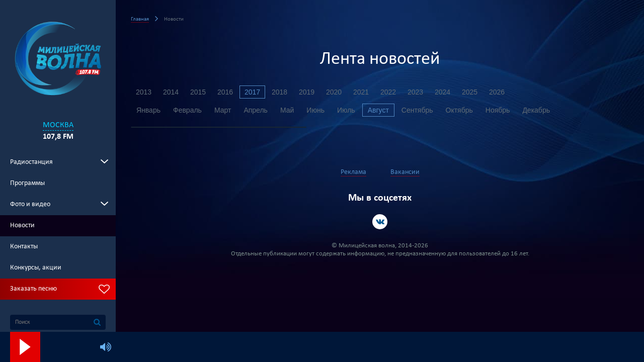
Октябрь (459, 110)
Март (223, 110)
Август (378, 110)
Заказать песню (33, 289)
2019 (307, 92)
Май (287, 110)
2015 (198, 92)
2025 (470, 92)
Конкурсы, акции (36, 268)
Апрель (256, 110)
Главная (140, 19)
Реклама (353, 172)
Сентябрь (417, 110)
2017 (252, 92)
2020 (334, 92)
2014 (171, 92)
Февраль (187, 110)
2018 (279, 92)
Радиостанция (31, 162)
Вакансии (405, 172)
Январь (148, 110)
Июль (346, 110)
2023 (415, 92)
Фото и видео (30, 204)
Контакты (24, 247)
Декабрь (536, 110)
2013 (144, 92)
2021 (361, 92)
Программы (27, 183)
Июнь (315, 110)
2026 (497, 92)
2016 (225, 92)
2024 (442, 92)
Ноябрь (498, 110)
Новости (22, 225)
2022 (388, 92)
